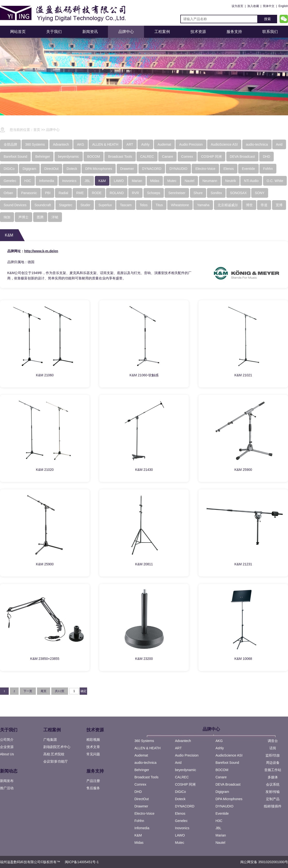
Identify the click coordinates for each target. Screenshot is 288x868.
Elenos (180, 813)
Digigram (222, 792)
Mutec (180, 843)
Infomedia (142, 828)
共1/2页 (60, 691)
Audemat (141, 755)
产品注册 (93, 781)
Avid (178, 763)
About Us (7, 754)
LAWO (180, 835)
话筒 (273, 748)
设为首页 (237, 6)
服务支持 (234, 32)
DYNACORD (185, 806)
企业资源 (7, 747)
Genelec (181, 821)
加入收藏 (253, 6)
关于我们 (54, 32)
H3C (219, 821)
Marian (221, 835)
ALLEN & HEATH (148, 748)
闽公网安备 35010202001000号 (264, 862)
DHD (138, 792)
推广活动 (7, 788)
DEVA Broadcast (228, 784)
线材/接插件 (273, 806)
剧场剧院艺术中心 (57, 747)
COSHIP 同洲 (185, 784)
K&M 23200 (144, 659)
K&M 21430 (144, 470)
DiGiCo (180, 792)
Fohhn (139, 821)
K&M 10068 (243, 659)
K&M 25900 (243, 470)
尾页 (44, 691)
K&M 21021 (243, 375)
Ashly (220, 748)
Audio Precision (187, 755)
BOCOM (222, 770)
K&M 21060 (45, 375)
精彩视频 (93, 740)
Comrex (140, 784)
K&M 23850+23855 (45, 659)
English (283, 6)
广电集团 (50, 740)
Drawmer (141, 806)
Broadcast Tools (147, 777)
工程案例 (162, 32)
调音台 (273, 741)
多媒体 (273, 777)
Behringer (142, 770)
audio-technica (146, 763)
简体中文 (269, 6)
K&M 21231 (243, 564)
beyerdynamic (186, 770)
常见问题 (93, 754)
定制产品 (273, 799)
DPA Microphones (229, 799)
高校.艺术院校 (54, 754)
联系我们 (270, 32)
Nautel (220, 843)
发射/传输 (273, 792)
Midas (139, 843)
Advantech (183, 741)
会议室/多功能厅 (56, 761)
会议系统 (273, 784)
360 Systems (144, 741)
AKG (219, 741)
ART (178, 748)
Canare (221, 777)
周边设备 (273, 763)
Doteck (180, 799)
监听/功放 (273, 755)
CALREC (182, 777)
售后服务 (93, 788)
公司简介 (7, 740)
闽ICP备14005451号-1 (82, 862)
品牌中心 (126, 32)
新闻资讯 (90, 32)
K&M (138, 835)
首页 (37, 130)
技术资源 (198, 32)
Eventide (222, 813)
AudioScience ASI (229, 755)
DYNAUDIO (225, 806)
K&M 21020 (45, 470)
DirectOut (142, 799)
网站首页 (18, 32)
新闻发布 (7, 781)
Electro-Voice (144, 813)
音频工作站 (273, 770)
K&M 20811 (144, 564)
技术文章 (93, 747)
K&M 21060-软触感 (144, 375)
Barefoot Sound (227, 763)
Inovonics (182, 828)
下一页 (28, 691)
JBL (219, 828)
